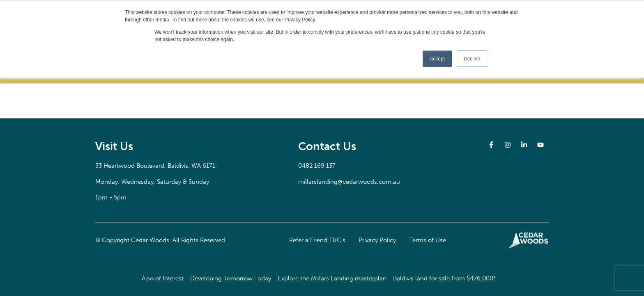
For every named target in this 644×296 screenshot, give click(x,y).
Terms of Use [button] (428, 240)
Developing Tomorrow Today (231, 278)
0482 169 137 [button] (317, 166)
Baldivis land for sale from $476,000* (445, 278)
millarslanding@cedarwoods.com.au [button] (349, 182)
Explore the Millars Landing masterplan (332, 278)
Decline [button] (472, 59)
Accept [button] (437, 59)
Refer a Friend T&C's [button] (317, 240)
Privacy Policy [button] (377, 240)
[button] (155, 166)
